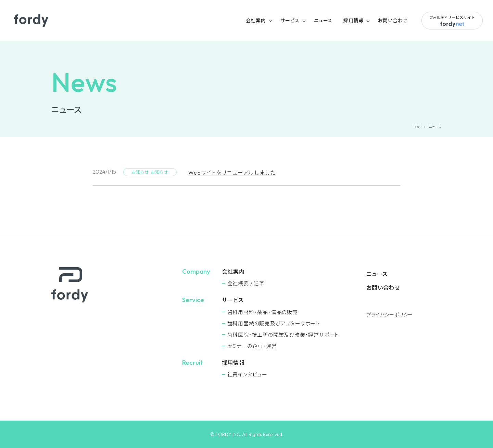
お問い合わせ (393, 21)
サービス (290, 21)
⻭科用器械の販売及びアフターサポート (274, 323)
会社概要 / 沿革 (246, 283)
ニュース (323, 21)
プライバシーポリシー (390, 315)
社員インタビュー (247, 375)
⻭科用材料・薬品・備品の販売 (263, 312)
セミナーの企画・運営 (252, 346)
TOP (416, 127)
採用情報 (353, 21)
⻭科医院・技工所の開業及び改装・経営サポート (283, 335)
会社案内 (256, 21)
